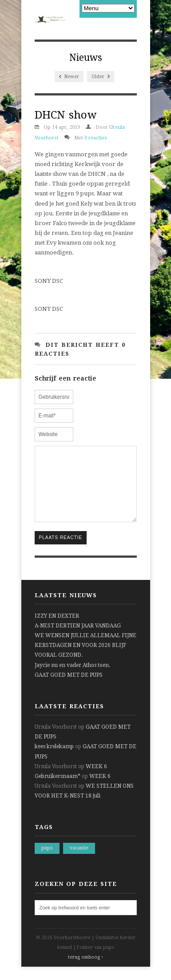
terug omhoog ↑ (86, 970)
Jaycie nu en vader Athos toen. (72, 678)
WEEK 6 (96, 780)
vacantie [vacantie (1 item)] (79, 861)
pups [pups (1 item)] (47, 861)
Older (101, 77)
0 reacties (96, 138)
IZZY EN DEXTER (57, 629)
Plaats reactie (61, 551)
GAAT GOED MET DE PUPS (69, 688)
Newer (69, 77)
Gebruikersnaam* (58, 790)
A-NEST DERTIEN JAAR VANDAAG (78, 639)
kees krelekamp (54, 760)
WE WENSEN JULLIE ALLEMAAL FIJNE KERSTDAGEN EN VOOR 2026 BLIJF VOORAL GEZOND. (85, 659)
